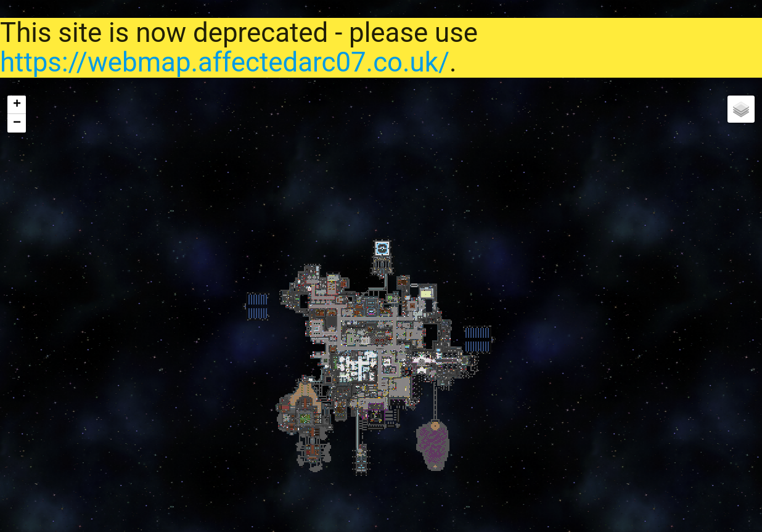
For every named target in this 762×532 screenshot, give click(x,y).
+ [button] (17, 105)
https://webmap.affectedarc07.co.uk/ (225, 62)
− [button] (17, 123)
